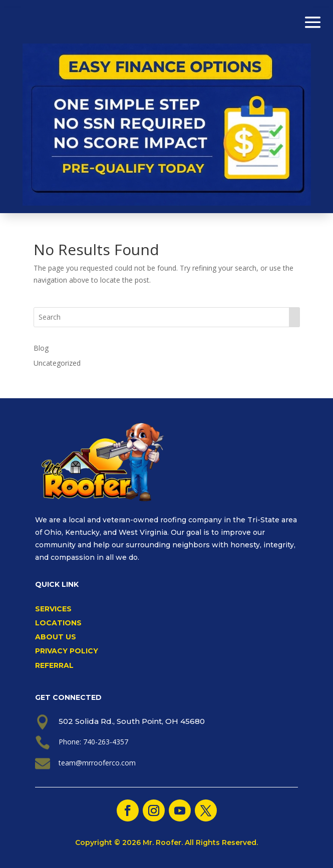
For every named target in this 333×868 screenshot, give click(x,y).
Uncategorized (57, 363)
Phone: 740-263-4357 (93, 742)
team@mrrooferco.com (97, 763)
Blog (41, 348)
